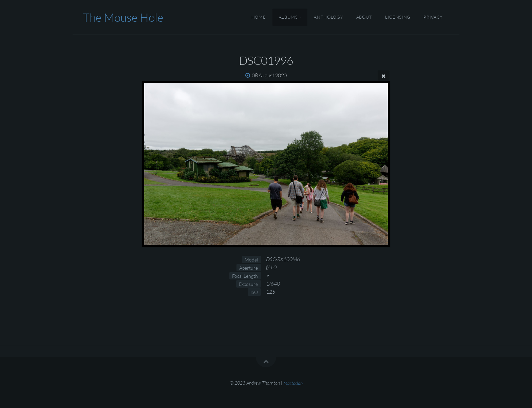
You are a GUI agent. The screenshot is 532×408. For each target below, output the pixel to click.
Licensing (398, 17)
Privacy (433, 17)
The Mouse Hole (123, 17)
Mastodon (293, 383)
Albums (288, 17)
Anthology (328, 17)
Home (259, 17)
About (364, 17)
